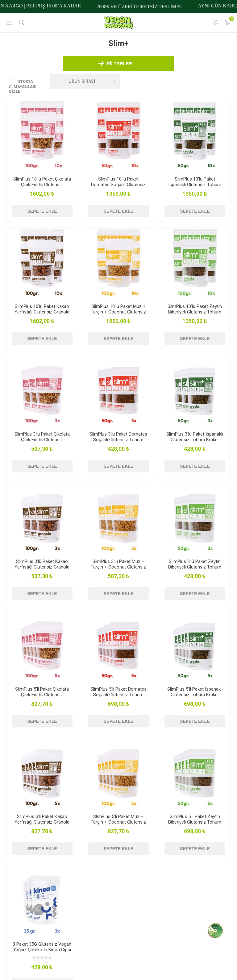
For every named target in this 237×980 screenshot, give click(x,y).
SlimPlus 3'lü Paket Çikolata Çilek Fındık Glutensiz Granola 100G (42, 440)
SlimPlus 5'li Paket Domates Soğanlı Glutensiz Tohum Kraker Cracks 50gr (118, 695)
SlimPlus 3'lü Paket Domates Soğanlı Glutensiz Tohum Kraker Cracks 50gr (118, 440)
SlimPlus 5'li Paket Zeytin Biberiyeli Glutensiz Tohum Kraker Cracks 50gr (195, 822)
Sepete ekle (42, 211)
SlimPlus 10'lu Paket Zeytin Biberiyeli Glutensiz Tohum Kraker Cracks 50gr (195, 312)
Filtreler (120, 64)
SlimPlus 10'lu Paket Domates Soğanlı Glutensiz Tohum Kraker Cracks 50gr (118, 185)
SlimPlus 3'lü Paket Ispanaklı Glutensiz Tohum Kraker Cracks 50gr (195, 440)
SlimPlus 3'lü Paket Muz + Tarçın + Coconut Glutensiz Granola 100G (118, 567)
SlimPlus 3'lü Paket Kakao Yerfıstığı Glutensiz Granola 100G (42, 567)
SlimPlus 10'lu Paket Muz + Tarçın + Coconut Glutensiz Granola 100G (118, 312)
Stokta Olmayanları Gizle (23, 86)
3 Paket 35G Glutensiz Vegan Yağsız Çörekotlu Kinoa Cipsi (42, 947)
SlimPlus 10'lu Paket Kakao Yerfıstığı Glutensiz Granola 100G (42, 312)
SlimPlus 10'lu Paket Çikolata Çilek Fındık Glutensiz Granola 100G (42, 185)
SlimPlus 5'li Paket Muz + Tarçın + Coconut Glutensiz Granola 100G (118, 822)
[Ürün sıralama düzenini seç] (85, 81)
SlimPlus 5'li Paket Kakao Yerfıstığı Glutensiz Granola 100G (42, 822)
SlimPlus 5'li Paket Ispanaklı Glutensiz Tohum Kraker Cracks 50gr (195, 695)
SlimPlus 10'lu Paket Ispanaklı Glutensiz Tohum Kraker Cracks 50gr (195, 185)
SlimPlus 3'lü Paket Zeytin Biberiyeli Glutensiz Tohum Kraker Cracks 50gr (195, 567)
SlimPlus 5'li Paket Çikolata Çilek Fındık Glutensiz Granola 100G (42, 695)
